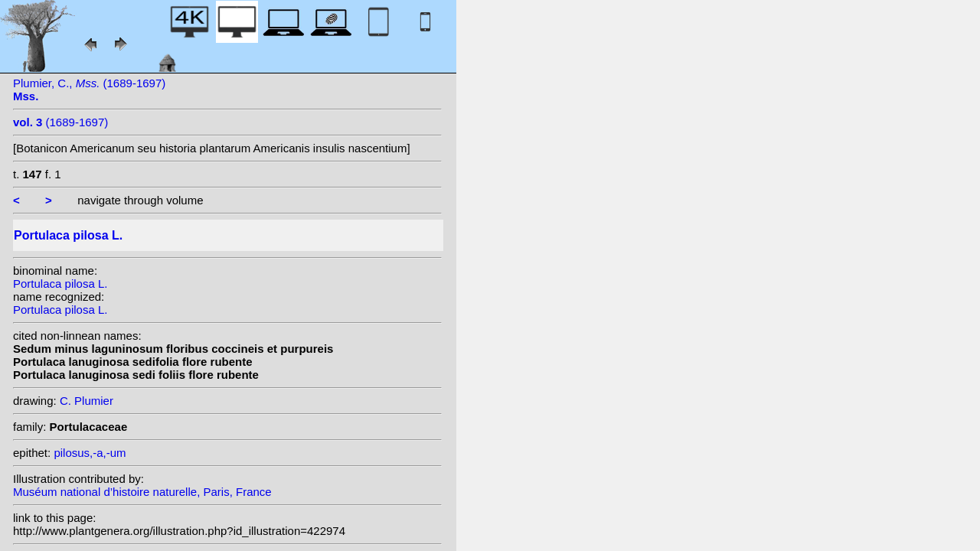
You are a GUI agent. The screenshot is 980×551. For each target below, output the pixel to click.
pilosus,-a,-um (90, 453)
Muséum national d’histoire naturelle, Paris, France (142, 492)
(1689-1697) (60, 122)
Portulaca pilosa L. (60, 284)
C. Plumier (87, 401)
